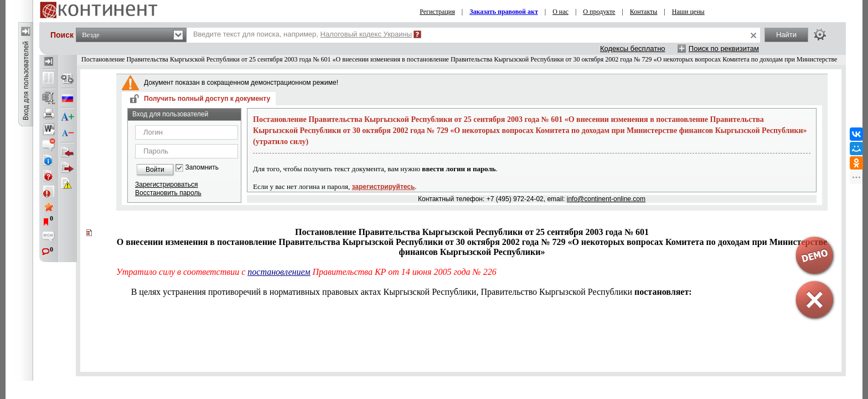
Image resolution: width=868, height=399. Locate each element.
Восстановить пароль (168, 193)
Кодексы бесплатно (633, 48)
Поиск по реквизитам (724, 48)
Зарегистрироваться (166, 185)
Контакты (644, 12)
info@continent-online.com (606, 199)
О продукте (599, 12)
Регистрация (437, 12)
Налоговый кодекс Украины (366, 34)
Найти (786, 35)
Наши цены (688, 12)
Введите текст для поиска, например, (303, 34)
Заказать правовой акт (504, 12)
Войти (155, 170)
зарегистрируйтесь (384, 187)
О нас (560, 12)
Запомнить (202, 168)
